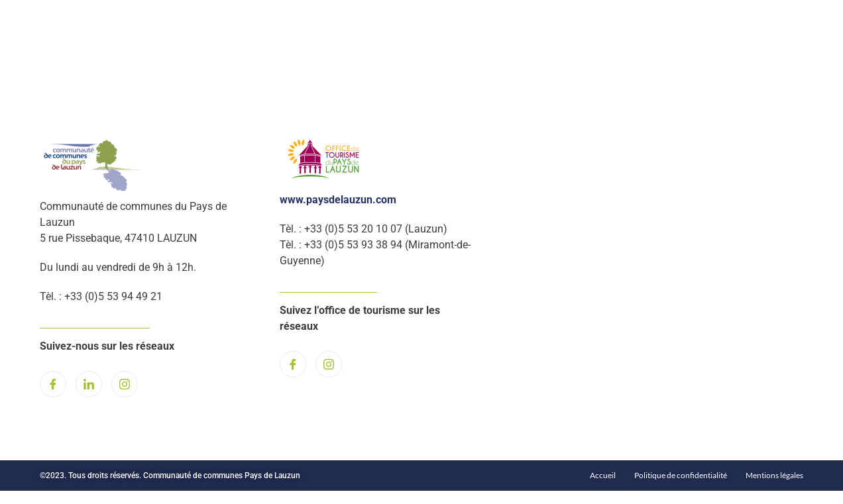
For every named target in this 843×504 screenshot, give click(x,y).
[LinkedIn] (89, 384)
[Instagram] (125, 384)
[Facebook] (53, 384)
